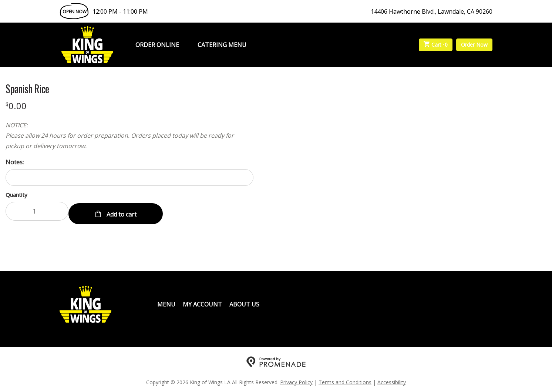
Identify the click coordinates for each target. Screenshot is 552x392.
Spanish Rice (27, 89)
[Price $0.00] (16, 106)
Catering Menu (222, 45)
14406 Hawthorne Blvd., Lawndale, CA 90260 (432, 11)
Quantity (16, 195)
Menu (166, 301)
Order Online (157, 45)
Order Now (474, 45)
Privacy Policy (296, 379)
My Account (202, 301)
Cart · (436, 45)
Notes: (15, 162)
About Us (244, 301)
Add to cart (121, 211)
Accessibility (392, 379)
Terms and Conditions (345, 379)
